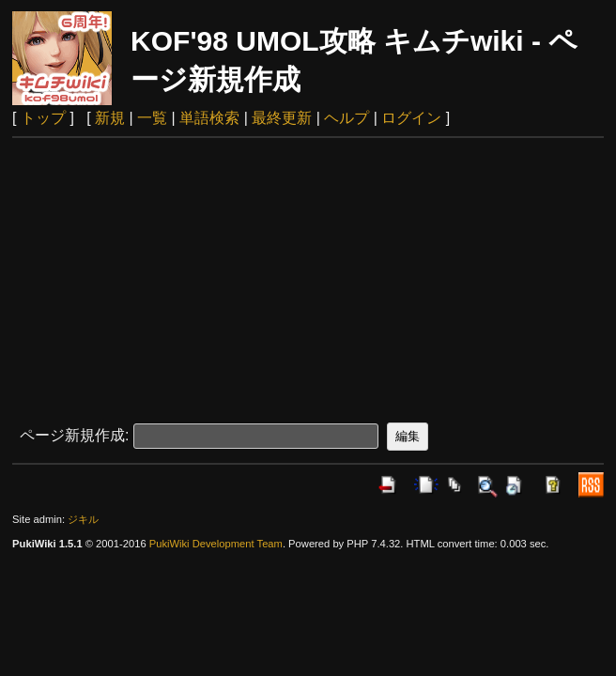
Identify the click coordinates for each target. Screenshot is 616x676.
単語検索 (209, 118)
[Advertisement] (308, 279)
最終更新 (282, 118)
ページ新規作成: (74, 435)
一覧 (152, 118)
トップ (43, 118)
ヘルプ (346, 118)
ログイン (411, 118)
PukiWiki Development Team (216, 544)
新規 (110, 118)
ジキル (83, 519)
